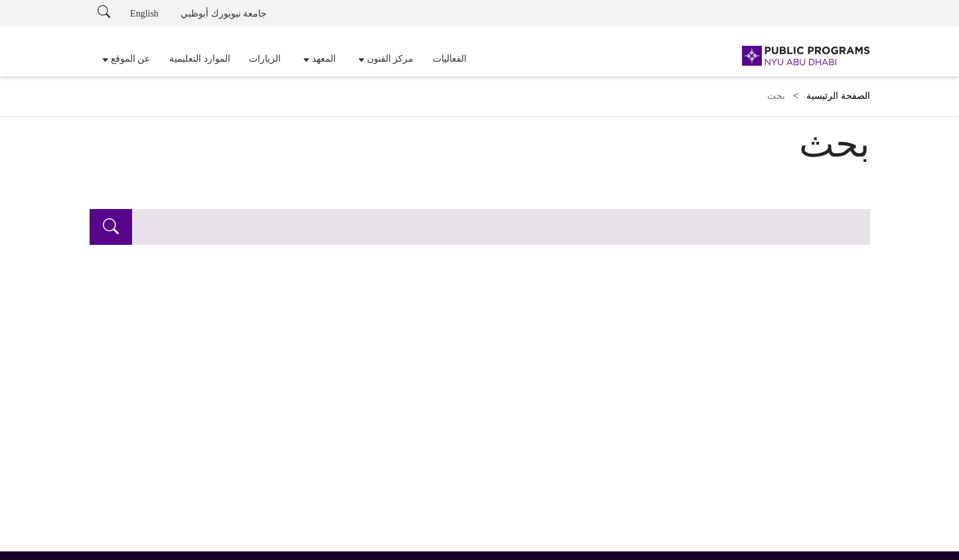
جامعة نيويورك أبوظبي (224, 14)
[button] (384, 59)
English (144, 14)
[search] (111, 227)
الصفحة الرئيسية (838, 96)
